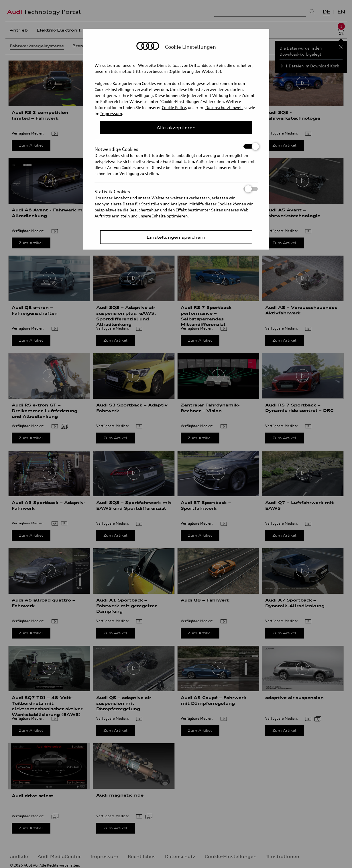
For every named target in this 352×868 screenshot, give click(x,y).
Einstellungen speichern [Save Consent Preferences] (176, 237)
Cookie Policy (174, 107)
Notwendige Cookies (176, 146)
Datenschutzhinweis (224, 107)
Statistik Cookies (176, 189)
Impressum (111, 113)
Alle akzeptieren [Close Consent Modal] (176, 128)
